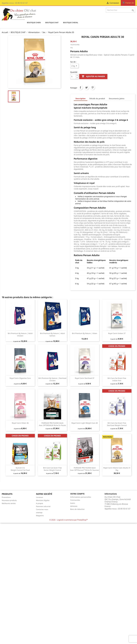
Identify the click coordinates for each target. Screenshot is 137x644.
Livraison (40, 497)
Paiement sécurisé (43, 506)
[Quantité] (73, 77)
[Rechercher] (121, 10)
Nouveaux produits (9, 500)
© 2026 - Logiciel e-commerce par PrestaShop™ (69, 520)
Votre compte (77, 494)
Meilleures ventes (9, 503)
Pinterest (93, 88)
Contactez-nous (42, 509)
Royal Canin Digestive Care (20, 378)
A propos (40, 503)
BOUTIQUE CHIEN (34, 23)
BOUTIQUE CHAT (52, 23)
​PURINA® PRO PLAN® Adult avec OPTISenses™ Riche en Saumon (85, 469)
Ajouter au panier (93, 77)
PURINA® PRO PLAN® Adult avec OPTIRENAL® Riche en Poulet (52, 424)
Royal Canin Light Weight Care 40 (85, 423)
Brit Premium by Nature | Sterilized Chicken (52, 379)
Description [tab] (81, 99)
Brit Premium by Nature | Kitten (85, 333)
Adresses (74, 506)
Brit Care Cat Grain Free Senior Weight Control (52, 469)
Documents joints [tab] (117, 99)
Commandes (75, 500)
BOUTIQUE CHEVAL (71, 23)
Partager (80, 88)
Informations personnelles (81, 497)
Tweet (86, 88)
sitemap (39, 512)
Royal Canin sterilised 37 (85, 378)
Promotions (6, 497)
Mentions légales (43, 500)
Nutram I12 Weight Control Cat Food (20, 469)
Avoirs (73, 503)
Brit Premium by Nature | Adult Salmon (52, 335)
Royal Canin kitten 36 (20, 423)
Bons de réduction (77, 509)
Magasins (40, 515)
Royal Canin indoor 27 (117, 333)
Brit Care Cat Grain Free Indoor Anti (117, 379)
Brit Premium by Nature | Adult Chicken (20, 335)
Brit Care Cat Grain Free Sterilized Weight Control (117, 424)
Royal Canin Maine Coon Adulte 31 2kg (117, 469)
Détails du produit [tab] (97, 99)
